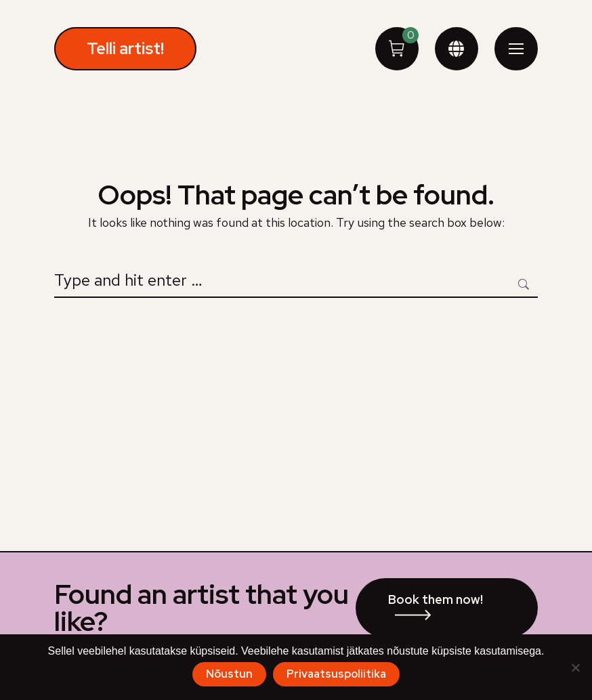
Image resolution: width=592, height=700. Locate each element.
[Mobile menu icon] (516, 49)
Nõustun (229, 674)
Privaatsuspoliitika (336, 674)
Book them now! (436, 599)
